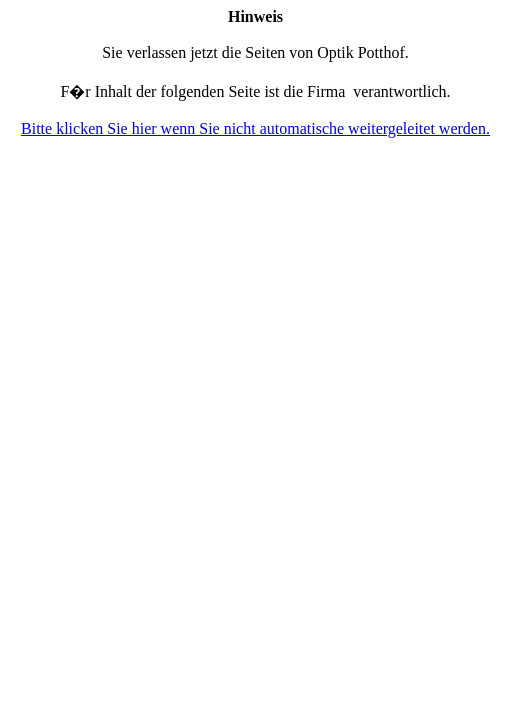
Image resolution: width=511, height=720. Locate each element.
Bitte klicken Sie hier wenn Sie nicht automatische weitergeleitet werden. (255, 128)
